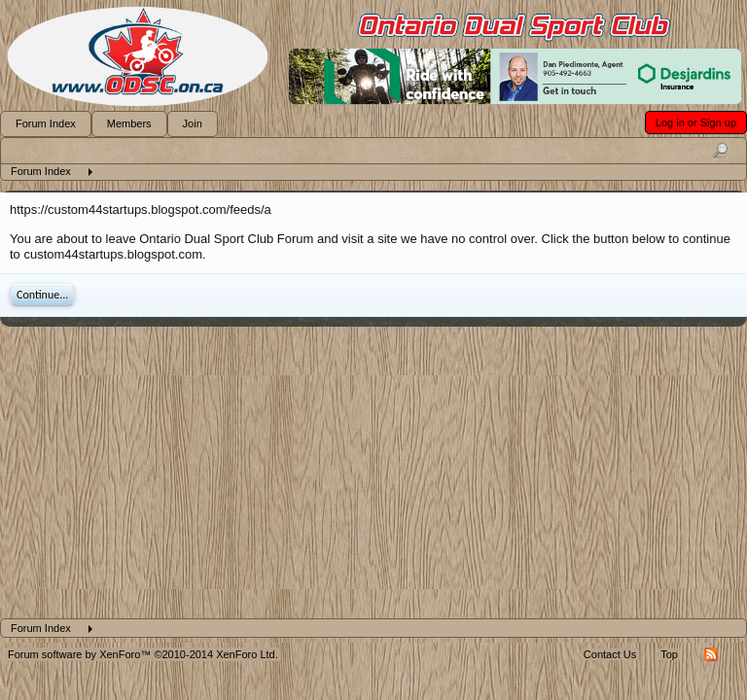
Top (669, 654)
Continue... (42, 295)
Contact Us (610, 654)
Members (129, 123)
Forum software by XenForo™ (143, 654)
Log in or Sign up (696, 122)
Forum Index (46, 123)
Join (193, 123)
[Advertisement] (373, 472)
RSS (711, 654)
